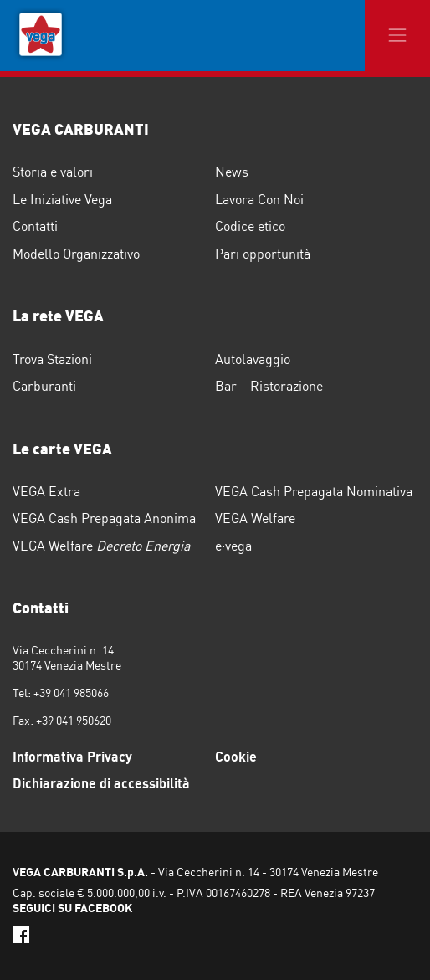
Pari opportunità (263, 254)
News (232, 172)
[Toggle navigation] (397, 36)
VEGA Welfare (255, 518)
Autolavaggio (253, 359)
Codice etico (250, 226)
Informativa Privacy (72, 757)
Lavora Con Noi (259, 199)
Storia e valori (53, 172)
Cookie (236, 757)
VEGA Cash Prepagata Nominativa (314, 491)
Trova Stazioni (52, 359)
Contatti (35, 226)
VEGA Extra (46, 491)
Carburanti (44, 386)
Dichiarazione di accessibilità (101, 783)
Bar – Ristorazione (269, 386)
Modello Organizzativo (76, 254)
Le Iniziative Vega (62, 199)
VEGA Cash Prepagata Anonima (104, 518)
